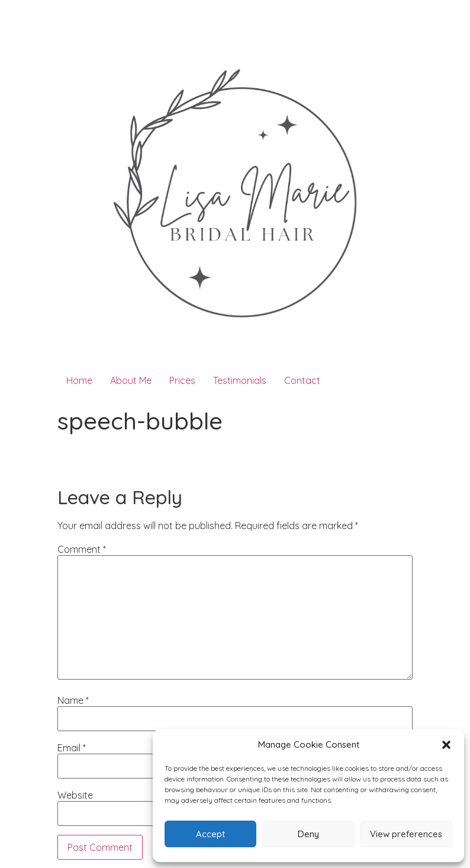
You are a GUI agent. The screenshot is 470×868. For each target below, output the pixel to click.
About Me (131, 380)
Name (73, 700)
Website (75, 795)
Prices (182, 380)
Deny (308, 834)
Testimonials (240, 380)
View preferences (406, 834)
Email (72, 748)
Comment (82, 549)
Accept (210, 834)
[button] (446, 745)
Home (79, 380)
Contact (302, 380)
